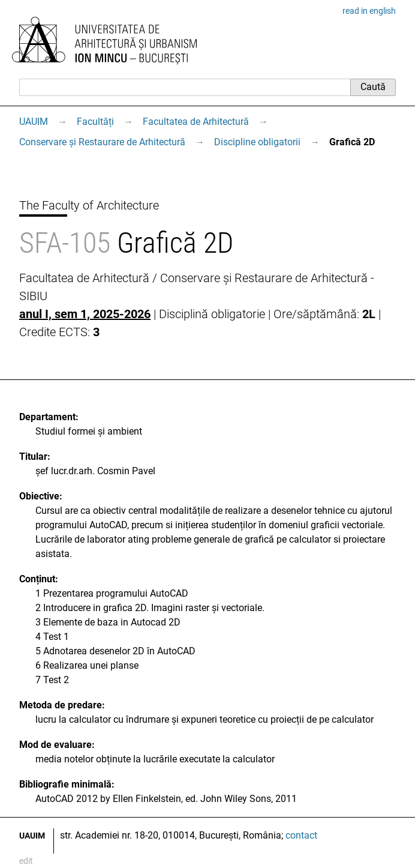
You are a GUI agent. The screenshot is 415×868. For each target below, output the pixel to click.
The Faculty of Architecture (89, 205)
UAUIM (34, 122)
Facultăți (95, 122)
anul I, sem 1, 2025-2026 (85, 314)
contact (301, 835)
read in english (369, 11)
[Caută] (185, 87)
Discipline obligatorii (257, 142)
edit (26, 861)
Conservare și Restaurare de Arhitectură (102, 142)
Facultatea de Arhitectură (196, 122)
